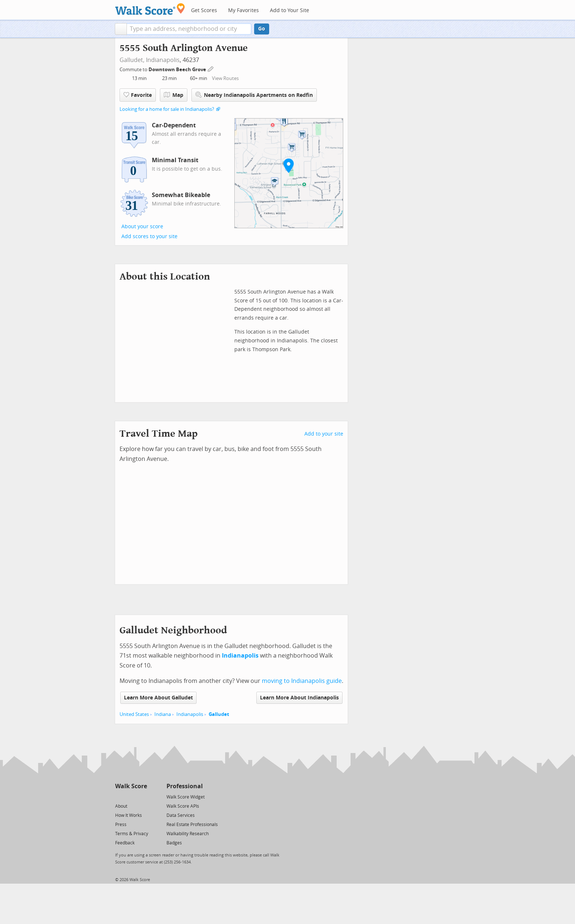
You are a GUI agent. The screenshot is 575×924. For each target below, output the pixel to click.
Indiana (163, 714)
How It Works (129, 815)
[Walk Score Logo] (150, 9)
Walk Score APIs (183, 806)
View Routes (225, 78)
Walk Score (131, 786)
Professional (185, 786)
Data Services (181, 815)
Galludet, (132, 60)
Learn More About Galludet (158, 698)
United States (134, 714)
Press (121, 825)
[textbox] (189, 29)
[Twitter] (119, 796)
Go (262, 29)
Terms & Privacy (132, 834)
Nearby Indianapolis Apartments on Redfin (254, 95)
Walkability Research (188, 834)
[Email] (142, 796)
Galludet (219, 714)
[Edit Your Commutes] (211, 68)
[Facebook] (131, 796)
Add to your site (324, 434)
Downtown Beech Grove (178, 70)
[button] (121, 29)
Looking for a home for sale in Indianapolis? (167, 109)
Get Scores (204, 10)
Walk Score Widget (186, 797)
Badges (174, 843)
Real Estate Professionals (192, 825)
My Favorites (243, 10)
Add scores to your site (149, 237)
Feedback (125, 843)
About (121, 806)
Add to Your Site (290, 10)
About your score (142, 227)
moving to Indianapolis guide (302, 681)
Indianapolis (163, 60)
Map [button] (174, 95)
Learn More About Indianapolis (299, 698)
